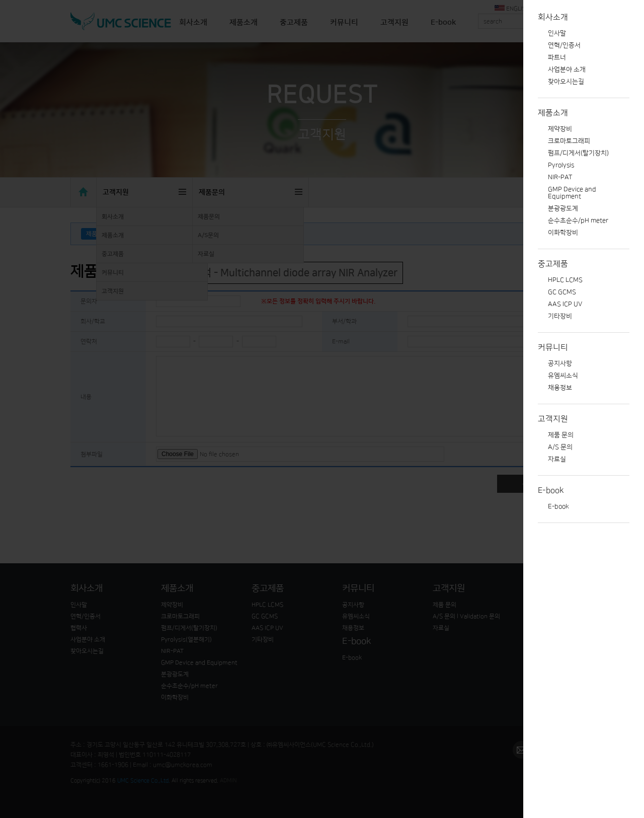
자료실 (557, 459)
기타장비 (560, 316)
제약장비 (560, 129)
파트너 (557, 57)
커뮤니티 (553, 347)
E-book (551, 490)
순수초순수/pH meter (578, 220)
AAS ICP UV (565, 304)
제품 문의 (561, 435)
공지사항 (560, 363)
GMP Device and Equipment (572, 193)
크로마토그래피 (569, 141)
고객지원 (553, 419)
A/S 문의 (560, 447)
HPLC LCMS (565, 280)
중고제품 (553, 264)
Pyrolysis (561, 165)
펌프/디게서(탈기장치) (578, 153)
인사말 (557, 33)
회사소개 (553, 17)
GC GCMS (562, 292)
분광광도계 (563, 208)
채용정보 (560, 388)
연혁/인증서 (564, 45)
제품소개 (553, 113)
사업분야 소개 (567, 69)
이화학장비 (563, 233)
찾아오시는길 (566, 82)
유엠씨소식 (563, 376)
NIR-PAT (560, 177)
